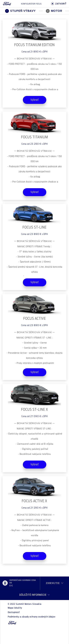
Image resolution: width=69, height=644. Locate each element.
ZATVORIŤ (59, 4)
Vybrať (35, 100)
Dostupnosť (14, 612)
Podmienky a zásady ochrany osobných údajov (32, 617)
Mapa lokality (15, 608)
